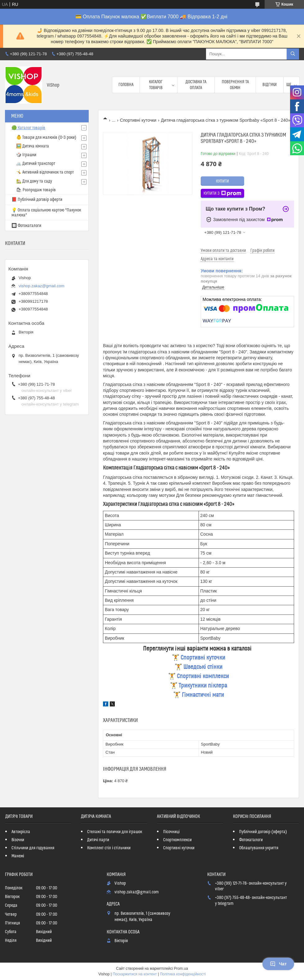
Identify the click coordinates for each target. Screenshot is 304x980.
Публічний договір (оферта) (263, 832)
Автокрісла (21, 832)
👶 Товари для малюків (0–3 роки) (46, 138)
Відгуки (270, 85)
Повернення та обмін (235, 85)
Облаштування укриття (259, 848)
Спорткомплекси (177, 840)
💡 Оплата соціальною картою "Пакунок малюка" (46, 213)
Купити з (222, 193)
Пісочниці (171, 832)
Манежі (18, 856)
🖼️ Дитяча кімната (33, 146)
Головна (126, 85)
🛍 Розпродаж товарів (36, 190)
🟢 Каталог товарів (28, 128)
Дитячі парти (98, 840)
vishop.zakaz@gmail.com (42, 286)
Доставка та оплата (196, 85)
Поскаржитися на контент (135, 974)
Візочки (18, 840)
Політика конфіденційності (183, 974)
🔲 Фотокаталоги (26, 226)
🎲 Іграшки (26, 155)
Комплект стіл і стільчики (109, 848)
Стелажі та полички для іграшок (115, 832)
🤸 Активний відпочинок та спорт (45, 172)
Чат (278, 964)
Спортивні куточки (138, 120)
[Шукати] (293, 54)
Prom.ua (181, 969)
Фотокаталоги (251, 840)
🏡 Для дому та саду (34, 181)
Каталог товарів (156, 85)
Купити (222, 181)
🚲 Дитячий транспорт (36, 164)
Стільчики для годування (33, 848)
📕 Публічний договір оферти (37, 200)
